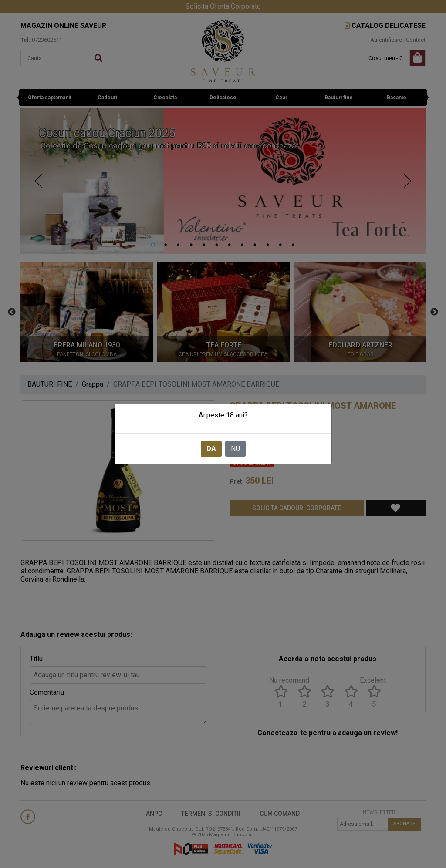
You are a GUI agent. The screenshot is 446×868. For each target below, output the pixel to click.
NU (235, 449)
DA (211, 449)
